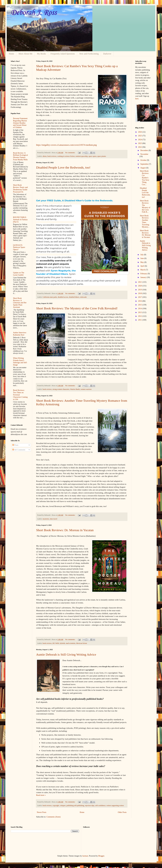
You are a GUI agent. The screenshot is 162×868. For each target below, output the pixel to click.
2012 (140, 316)
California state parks (50, 297)
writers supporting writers (115, 806)
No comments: (70, 153)
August (143, 168)
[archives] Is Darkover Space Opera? (19, 247)
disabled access (63, 297)
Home (11, 54)
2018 (140, 293)
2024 (140, 140)
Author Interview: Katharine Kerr (20, 334)
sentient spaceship (82, 156)
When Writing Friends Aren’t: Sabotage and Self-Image (20, 361)
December (144, 150)
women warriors (86, 389)
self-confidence (100, 806)
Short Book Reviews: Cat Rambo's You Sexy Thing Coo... (145, 178)
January (143, 277)
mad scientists (71, 643)
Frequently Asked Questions (63, 54)
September (145, 164)
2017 (140, 297)
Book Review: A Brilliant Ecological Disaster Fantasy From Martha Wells (20, 156)
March (143, 270)
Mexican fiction (82, 643)
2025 (140, 136)
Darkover (107, 54)
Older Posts (122, 812)
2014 (140, 309)
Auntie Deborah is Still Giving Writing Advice (66, 655)
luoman (85, 856)
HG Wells (56, 643)
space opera (92, 156)
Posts (15, 445)
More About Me (26, 54)
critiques (63, 806)
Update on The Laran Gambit (19, 274)
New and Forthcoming (89, 54)
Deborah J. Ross (34, 13)
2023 (140, 143)
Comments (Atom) (53, 817)
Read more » (41, 795)
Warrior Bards (75, 389)
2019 (140, 290)
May (142, 262)
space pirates (102, 156)
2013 (140, 312)
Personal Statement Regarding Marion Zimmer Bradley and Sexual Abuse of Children (20, 123)
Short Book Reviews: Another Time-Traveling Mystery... (145, 221)
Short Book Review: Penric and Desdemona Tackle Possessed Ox (20, 188)
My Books (41, 54)
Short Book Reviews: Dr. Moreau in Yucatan (65, 530)
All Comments (19, 450)
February (144, 274)
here (137, 99)
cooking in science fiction (66, 156)
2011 (140, 320)
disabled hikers (74, 297)
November (144, 154)
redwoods (83, 297)
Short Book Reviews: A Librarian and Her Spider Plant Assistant (20, 303)
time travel (54, 519)
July (142, 255)
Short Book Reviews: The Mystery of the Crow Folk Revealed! (77, 308)
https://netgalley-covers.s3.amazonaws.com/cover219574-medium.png (66, 145)
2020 (140, 286)
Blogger (101, 856)
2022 (140, 147)
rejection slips (90, 806)
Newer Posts (42, 812)
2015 (140, 305)
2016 (140, 301)
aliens (45, 156)
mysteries (46, 519)
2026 (140, 132)
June (142, 258)
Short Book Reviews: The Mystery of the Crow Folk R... (145, 206)
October (144, 160)
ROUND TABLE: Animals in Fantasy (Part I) (20, 220)
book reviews (52, 156)
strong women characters (61, 389)
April (143, 266)
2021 (140, 282)
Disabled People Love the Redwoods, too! (63, 167)
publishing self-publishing (75, 806)
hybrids (63, 643)
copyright (56, 806)
